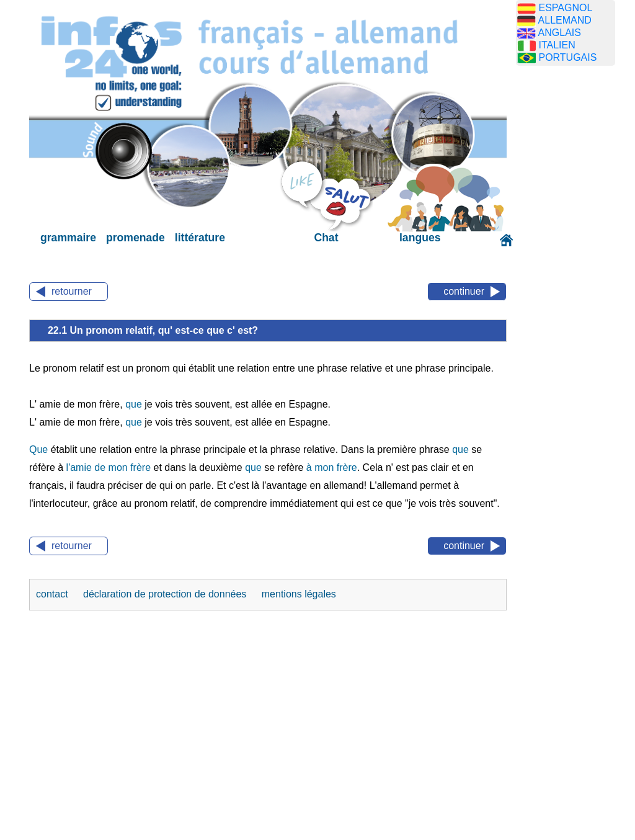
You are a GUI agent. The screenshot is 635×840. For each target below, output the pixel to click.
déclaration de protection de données (166, 594)
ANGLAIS (560, 33)
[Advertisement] (575, 270)
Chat (326, 238)
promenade (135, 238)
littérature (200, 238)
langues (420, 238)
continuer (464, 291)
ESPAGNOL (565, 8)
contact (53, 594)
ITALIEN (557, 45)
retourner (72, 291)
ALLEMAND (565, 20)
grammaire (68, 238)
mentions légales (299, 594)
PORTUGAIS (567, 57)
